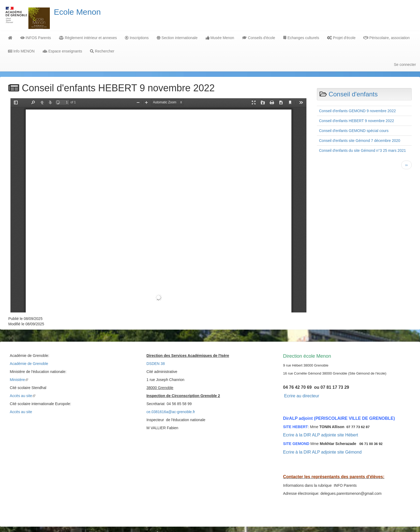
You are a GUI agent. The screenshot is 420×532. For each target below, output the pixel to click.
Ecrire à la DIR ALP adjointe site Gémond (322, 452)
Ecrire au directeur (302, 396)
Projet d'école (341, 38)
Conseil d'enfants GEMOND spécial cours (354, 131)
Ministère (19, 380)
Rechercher (102, 51)
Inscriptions (137, 38)
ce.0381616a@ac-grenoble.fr (171, 412)
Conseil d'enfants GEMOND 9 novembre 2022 (357, 111)
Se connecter (405, 65)
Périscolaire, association (387, 38)
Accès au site (23, 396)
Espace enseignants (62, 51)
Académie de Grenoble (29, 364)
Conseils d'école (259, 38)
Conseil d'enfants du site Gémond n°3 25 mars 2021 (362, 150)
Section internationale (177, 38)
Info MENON (21, 51)
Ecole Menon (77, 12)
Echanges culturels (301, 38)
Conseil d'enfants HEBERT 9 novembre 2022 (357, 121)
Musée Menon (220, 38)
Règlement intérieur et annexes (88, 38)
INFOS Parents (36, 38)
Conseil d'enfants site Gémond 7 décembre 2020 (360, 141)
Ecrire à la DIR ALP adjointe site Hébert (321, 435)
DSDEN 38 (156, 364)
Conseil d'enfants (353, 94)
